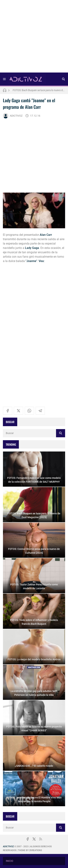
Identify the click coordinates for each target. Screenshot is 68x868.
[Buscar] (63, 79)
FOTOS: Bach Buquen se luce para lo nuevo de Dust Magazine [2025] (39, 90)
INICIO (10, 861)
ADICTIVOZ (13, 116)
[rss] (41, 839)
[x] (18, 411)
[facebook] (8, 411)
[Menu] (4, 79)
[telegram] (40, 411)
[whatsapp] (29, 411)
